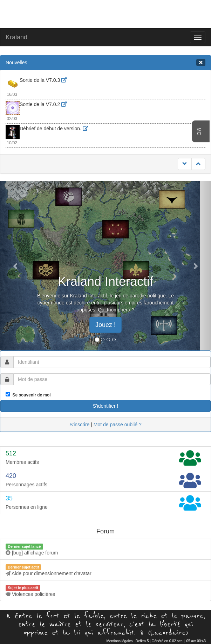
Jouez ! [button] (105, 325)
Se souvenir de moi (30, 395)
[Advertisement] (105, 13)
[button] (16, 266)
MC (199, 131)
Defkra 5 (142, 641)
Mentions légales (119, 641)
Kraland (16, 37)
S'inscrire (79, 425)
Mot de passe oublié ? (118, 425)
